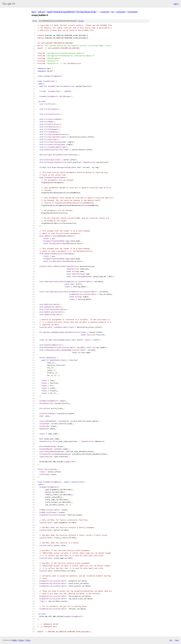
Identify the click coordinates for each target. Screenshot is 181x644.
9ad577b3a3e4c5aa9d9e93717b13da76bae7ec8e (72, 12)
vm (113, 12)
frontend (132, 12)
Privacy (21, 640)
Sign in (176, 4)
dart (34, 12)
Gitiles (15, 640)
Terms (28, 640)
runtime (105, 12)
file (81, 21)
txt (171, 640)
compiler (121, 12)
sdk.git (41, 12)
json (177, 640)
